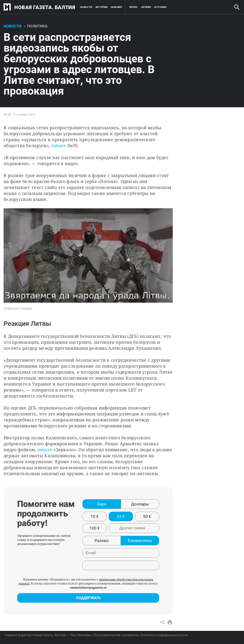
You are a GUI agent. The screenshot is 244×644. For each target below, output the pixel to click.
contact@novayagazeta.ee (88, 588)
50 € (147, 516)
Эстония (160, 7)
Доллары (140, 504)
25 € (121, 516)
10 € (95, 516)
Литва (133, 7)
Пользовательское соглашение (116, 635)
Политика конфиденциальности (164, 635)
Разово (102, 541)
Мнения (117, 7)
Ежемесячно (140, 541)
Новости (86, 7)
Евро (102, 504)
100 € (95, 528)
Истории (102, 7)
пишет (59, 145)
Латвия (146, 7)
